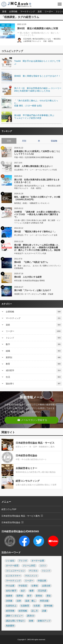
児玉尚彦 (42, 591)
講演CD (31, 616)
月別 (24, 141)
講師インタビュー (14, 616)
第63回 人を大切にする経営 (28, 277)
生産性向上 (11, 606)
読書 (44, 611)
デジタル (33, 571)
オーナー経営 (12, 566)
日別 (9, 141)
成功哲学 (34, 370)
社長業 (37, 606)
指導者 (20, 596)
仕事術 (35, 586)
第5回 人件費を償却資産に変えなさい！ (34, 166)
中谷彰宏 (23, 586)
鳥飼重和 (10, 626)
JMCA (29, 640)
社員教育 (25, 606)
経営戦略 (23, 611)
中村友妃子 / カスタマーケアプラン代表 (30, 253)
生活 (34, 377)
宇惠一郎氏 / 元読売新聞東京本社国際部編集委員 (34, 157)
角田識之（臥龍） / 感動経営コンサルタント (32, 203)
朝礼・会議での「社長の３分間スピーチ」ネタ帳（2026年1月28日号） (37, 198)
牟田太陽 (44, 601)
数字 (34, 344)
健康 (31, 591)
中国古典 (42, 581)
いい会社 (10, 561)
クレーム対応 (29, 566)
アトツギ (23, 561)
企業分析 (46, 586)
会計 (23, 591)
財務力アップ (44, 621)
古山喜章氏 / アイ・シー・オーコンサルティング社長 (36, 170)
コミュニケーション (15, 571)
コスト (43, 566)
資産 (40, 11)
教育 (34, 364)
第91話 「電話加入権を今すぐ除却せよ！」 (35, 232)
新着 (4, 11)
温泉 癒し (30, 601)
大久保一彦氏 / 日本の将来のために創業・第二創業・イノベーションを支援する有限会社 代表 (37, 222)
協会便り (34, 384)
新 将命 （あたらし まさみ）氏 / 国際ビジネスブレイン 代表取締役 (38, 267)
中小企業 (10, 586)
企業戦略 (13, 11)
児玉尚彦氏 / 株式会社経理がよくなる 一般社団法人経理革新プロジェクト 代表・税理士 (37, 187)
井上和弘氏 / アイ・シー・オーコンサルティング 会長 (36, 235)
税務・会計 (6, 25)
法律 (19, 601)
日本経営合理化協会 (13, 522)
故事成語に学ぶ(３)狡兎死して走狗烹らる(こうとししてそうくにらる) (37, 153)
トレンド (34, 338)
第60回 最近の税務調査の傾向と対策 (38, 28)
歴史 (49, 596)
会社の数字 (11, 591)
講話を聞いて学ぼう (15, 621)
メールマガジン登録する (32, 420)
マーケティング (28, 11)
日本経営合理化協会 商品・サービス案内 (22, 516)
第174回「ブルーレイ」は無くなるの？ (33, 290)
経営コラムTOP (9, 509)
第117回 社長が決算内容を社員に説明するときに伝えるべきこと (37, 181)
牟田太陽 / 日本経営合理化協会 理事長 (29, 281)
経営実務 (10, 611)
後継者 (9, 596)
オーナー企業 (38, 561)
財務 (31, 621)
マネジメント (31, 576)
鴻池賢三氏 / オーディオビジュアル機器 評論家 (34, 294)
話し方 (35, 611)
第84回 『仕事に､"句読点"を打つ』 (32, 262)
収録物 (54, 141)
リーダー (49, 11)
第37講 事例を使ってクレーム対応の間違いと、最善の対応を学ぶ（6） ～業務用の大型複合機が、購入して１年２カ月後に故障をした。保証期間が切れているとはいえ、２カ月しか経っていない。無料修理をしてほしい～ (37, 247)
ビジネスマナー (13, 576)
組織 (34, 351)
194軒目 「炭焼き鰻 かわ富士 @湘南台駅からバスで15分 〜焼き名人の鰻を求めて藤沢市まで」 (37, 214)
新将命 (39, 596)
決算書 (9, 601)
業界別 (34, 358)
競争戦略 (48, 606)
